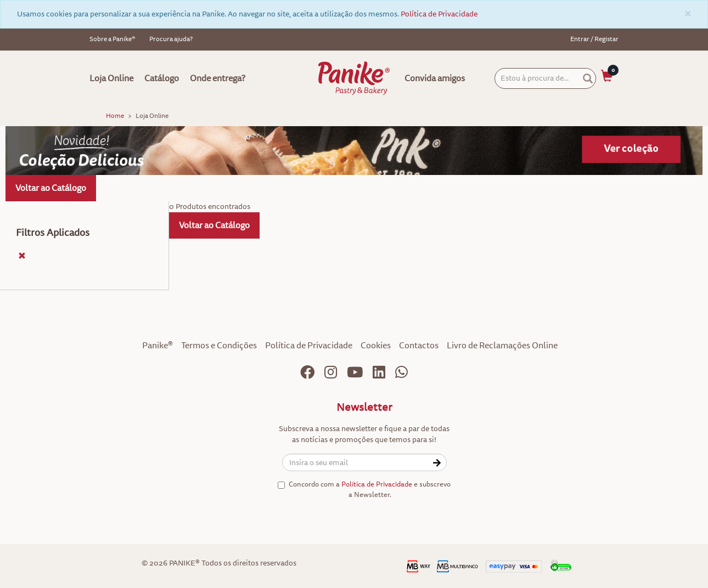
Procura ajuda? (171, 39)
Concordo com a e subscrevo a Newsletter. (364, 490)
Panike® (158, 346)
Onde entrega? (218, 78)
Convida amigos (435, 78)
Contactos (419, 346)
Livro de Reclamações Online (502, 346)
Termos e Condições (219, 346)
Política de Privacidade (439, 14)
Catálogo (162, 78)
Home (115, 116)
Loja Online (111, 78)
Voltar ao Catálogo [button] (51, 188)
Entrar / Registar (594, 39)
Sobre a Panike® (113, 39)
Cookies (376, 346)
